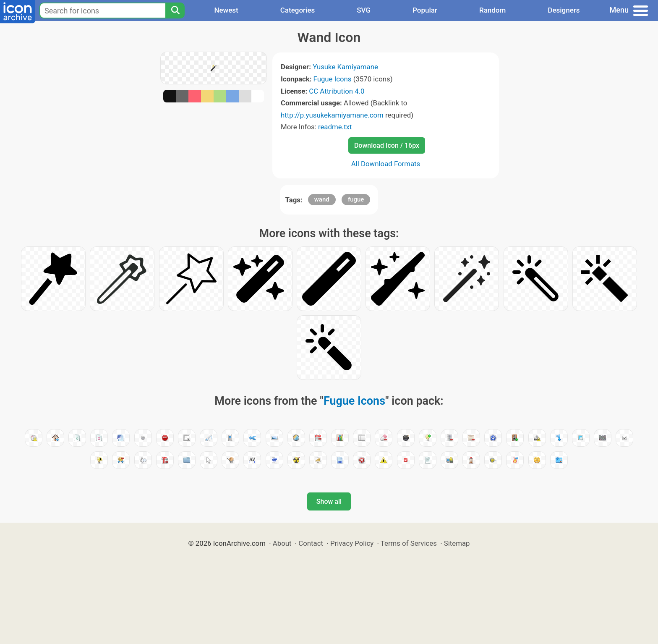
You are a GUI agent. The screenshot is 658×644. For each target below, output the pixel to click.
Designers (564, 10)
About (282, 543)
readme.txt (335, 127)
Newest (226, 10)
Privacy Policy (352, 543)
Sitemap (457, 543)
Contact (311, 543)
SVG (364, 10)
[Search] (175, 10)
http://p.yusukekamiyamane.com (332, 115)
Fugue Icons (333, 79)
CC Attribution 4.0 (337, 91)
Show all (329, 501)
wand (322, 199)
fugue (356, 199)
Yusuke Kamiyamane (345, 67)
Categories (298, 10)
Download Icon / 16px (387, 145)
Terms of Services (409, 543)
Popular (425, 10)
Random (492, 10)
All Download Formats (386, 164)
